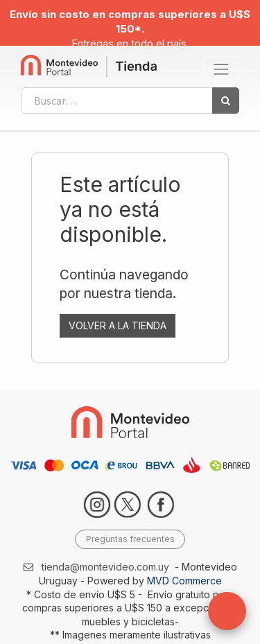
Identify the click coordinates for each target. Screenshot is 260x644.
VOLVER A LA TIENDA (118, 325)
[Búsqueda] (226, 101)
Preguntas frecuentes (130, 539)
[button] (227, 611)
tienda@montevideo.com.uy (105, 567)
